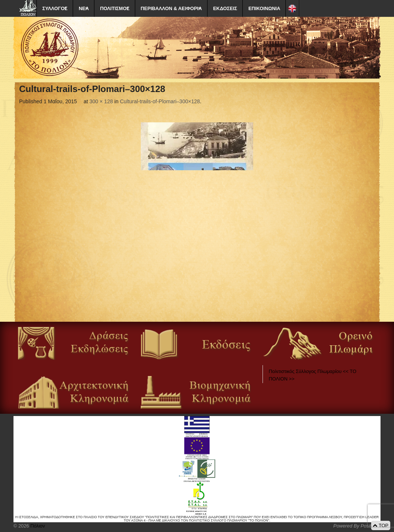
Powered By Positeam (357, 526)
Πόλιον (37, 526)
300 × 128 (101, 101)
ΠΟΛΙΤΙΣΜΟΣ (115, 8)
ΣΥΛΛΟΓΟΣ (55, 8)
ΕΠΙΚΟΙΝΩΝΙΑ (264, 8)
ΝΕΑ (84, 8)
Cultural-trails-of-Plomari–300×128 (160, 101)
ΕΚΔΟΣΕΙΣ (225, 8)
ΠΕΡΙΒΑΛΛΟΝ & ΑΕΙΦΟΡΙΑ (171, 8)
